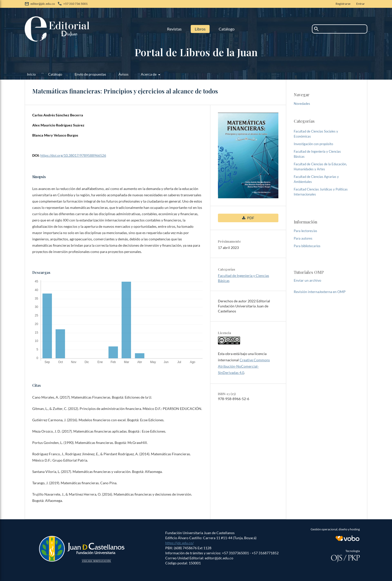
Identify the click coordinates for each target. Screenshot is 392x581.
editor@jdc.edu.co (43, 4)
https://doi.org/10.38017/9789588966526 (73, 155)
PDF (250, 218)
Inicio (31, 74)
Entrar (361, 4)
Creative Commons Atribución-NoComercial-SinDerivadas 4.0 (244, 366)
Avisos (123, 74)
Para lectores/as (305, 231)
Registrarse (343, 4)
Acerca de (149, 74)
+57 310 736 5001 (75, 4)
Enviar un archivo (307, 280)
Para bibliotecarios (307, 246)
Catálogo (227, 29)
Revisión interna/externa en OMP (320, 292)
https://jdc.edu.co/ (179, 543)
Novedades (302, 104)
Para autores (303, 238)
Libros (200, 29)
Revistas (174, 29)
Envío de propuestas (90, 74)
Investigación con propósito (313, 144)
